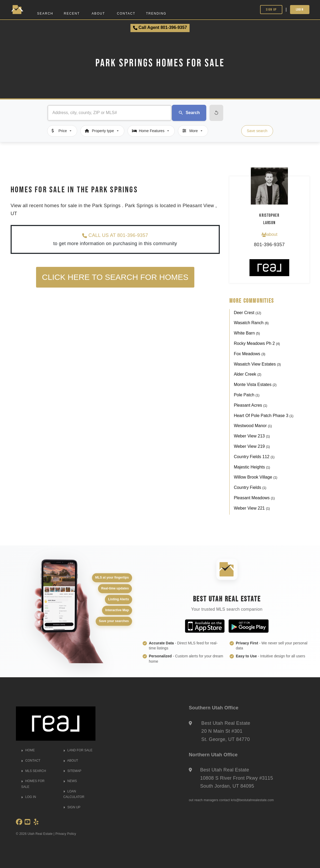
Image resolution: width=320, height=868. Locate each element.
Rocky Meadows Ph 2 (257, 343)
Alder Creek (248, 374)
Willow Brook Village (256, 477)
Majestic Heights (252, 467)
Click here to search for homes (115, 277)
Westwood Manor (253, 426)
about (269, 235)
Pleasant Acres (251, 405)
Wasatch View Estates (257, 364)
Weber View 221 (252, 508)
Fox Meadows (250, 354)
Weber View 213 (252, 436)
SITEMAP (72, 771)
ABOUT (71, 761)
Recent (72, 14)
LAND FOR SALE (78, 750)
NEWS (70, 781)
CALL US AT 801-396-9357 (115, 235)
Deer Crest (247, 313)
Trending (156, 14)
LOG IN (29, 797)
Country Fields (250, 487)
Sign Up (271, 9)
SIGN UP (72, 807)
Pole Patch (247, 395)
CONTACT (31, 761)
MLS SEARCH (34, 771)
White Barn (247, 333)
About (98, 14)
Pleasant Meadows (254, 498)
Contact (126, 14)
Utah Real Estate (40, 834)
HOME (28, 750)
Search (45, 14)
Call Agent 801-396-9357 (160, 28)
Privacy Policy (66, 834)
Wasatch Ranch (251, 323)
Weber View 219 (252, 446)
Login (300, 9)
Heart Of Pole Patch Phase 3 (264, 416)
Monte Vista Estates (255, 385)
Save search (257, 131)
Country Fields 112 (254, 457)
